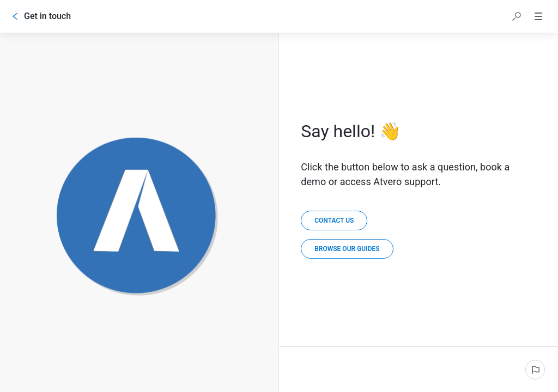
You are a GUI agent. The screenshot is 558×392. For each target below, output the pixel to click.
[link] (347, 249)
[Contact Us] (334, 220)
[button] (517, 16)
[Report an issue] (535, 370)
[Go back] (15, 16)
